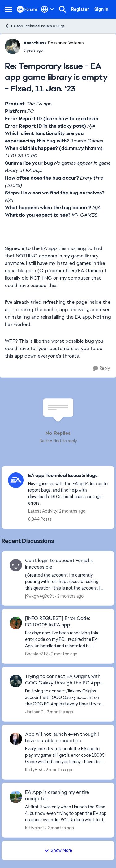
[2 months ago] (69, 596)
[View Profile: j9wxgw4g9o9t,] (16, 565)
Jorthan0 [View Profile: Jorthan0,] (34, 712)
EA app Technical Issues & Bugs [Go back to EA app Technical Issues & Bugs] (35, 26)
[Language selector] (47, 9)
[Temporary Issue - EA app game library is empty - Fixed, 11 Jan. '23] (54, 50)
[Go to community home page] (27, 9)
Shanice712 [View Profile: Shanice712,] (36, 654)
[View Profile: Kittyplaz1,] (16, 797)
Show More (58, 850)
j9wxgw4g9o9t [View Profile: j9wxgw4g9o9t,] (39, 596)
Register (80, 9)
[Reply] (101, 368)
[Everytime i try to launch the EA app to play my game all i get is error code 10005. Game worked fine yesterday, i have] (66, 755)
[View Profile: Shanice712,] (16, 623)
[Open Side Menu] (8, 9)
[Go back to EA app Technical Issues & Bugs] (68, 476)
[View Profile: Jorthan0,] (16, 681)
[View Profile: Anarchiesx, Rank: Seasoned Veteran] (13, 46)
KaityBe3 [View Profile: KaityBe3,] (34, 770)
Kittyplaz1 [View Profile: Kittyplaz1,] (35, 828)
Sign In (101, 9)
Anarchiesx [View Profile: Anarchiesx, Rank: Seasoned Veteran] (35, 43)
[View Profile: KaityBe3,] (16, 739)
